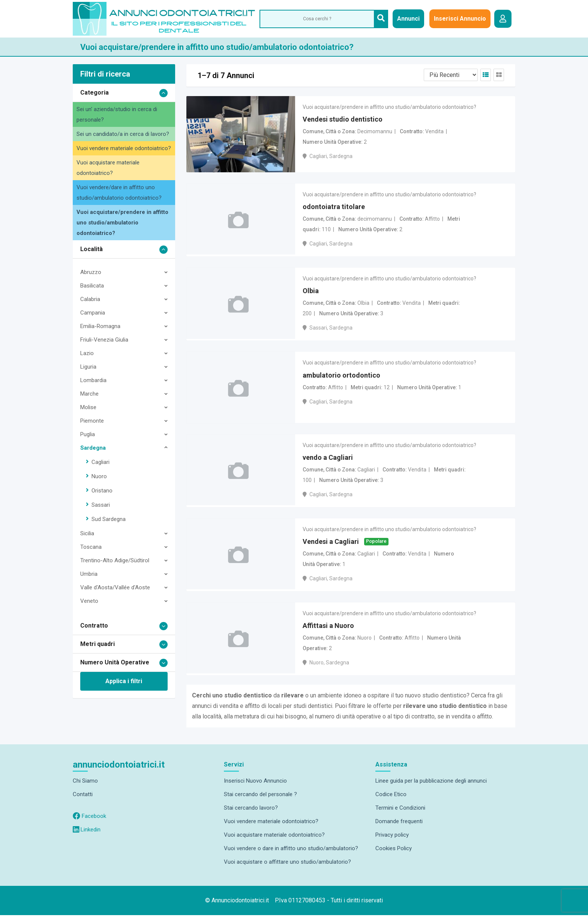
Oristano (102, 491)
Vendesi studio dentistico (343, 120)
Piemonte (92, 421)
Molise (88, 407)
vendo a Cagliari (328, 459)
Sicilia (87, 533)
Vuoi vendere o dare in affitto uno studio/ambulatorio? (291, 850)
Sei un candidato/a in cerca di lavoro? (123, 134)
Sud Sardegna (109, 519)
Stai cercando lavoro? (251, 810)
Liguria (88, 367)
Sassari (101, 505)
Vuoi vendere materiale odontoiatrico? (124, 148)
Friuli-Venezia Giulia (104, 340)
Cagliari (100, 462)
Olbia (311, 291)
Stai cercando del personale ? (260, 796)
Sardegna (93, 448)
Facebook (89, 818)
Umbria (89, 574)
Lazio (87, 353)
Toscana (91, 547)
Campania (93, 313)
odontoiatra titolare (334, 207)
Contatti (83, 796)
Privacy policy (392, 837)
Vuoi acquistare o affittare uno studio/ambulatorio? (287, 864)
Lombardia (93, 380)
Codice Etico (391, 796)
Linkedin (87, 831)
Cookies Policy (394, 850)
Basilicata (92, 286)
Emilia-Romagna (100, 326)
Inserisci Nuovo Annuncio (255, 783)
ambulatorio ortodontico (341, 376)
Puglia (88, 434)
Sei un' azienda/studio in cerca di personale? (117, 114)
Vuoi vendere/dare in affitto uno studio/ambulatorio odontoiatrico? (119, 193)
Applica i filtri (124, 681)
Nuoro (99, 476)
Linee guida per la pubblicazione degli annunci (431, 783)
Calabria (90, 299)
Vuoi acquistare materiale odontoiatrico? (108, 168)
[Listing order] (451, 75)
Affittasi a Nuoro (328, 627)
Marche (89, 394)
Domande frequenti (399, 823)
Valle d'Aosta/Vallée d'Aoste (115, 587)
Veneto (89, 601)
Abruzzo (91, 272)
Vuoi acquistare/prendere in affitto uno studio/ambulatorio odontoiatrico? (122, 223)
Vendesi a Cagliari (331, 543)
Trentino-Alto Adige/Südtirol (115, 560)
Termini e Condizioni (400, 810)
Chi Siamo (85, 783)
